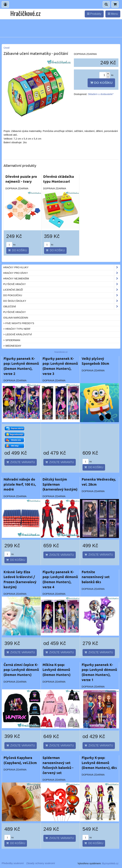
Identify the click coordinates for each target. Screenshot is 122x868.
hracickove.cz (61, 352)
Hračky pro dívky (62, 273)
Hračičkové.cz (25, 13)
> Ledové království (18, 334)
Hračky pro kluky (62, 267)
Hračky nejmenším (62, 279)
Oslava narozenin (16, 318)
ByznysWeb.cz (110, 863)
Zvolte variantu (21, 462)
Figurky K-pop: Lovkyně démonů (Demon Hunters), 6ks (99, 763)
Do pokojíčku (62, 295)
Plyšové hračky (62, 284)
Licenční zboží (62, 290)
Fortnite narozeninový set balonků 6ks (96, 577)
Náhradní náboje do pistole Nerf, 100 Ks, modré (20, 484)
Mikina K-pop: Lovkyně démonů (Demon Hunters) (57, 670)
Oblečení (62, 306)
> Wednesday (12, 346)
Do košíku (101, 83)
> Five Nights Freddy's (19, 323)
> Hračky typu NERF (17, 329)
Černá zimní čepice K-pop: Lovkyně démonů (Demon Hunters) (21, 670)
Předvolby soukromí (13, 863)
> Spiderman (12, 340)
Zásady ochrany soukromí (41, 863)
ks (11, 245)
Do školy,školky (62, 301)
